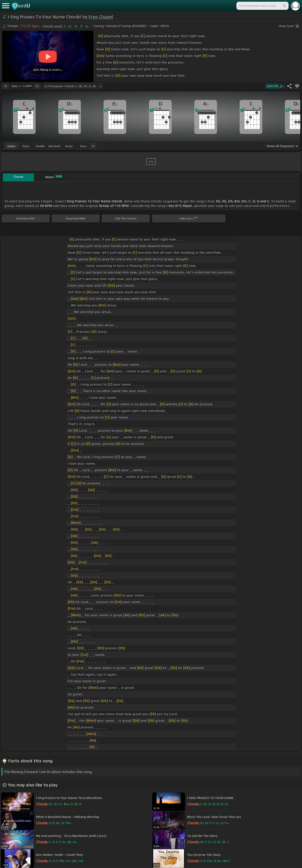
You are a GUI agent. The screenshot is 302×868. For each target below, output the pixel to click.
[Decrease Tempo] (6, 86)
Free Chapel (101, 17)
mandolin (55, 146)
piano (26, 146)
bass (83, 146)
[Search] (284, 6)
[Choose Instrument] (93, 146)
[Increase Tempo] (37, 86)
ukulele (40, 146)
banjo (69, 146)
